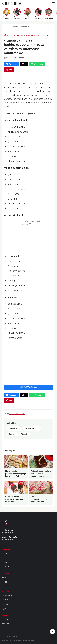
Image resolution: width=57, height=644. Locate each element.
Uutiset (5, 553)
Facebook (6, 619)
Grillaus (5, 600)
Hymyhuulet (7, 609)
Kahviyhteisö (7, 595)
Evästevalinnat (7, 640)
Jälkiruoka (25, 27)
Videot (46, 35)
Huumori (5, 567)
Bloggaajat (6, 582)
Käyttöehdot (17, 640)
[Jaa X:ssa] (24, 64)
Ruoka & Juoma (33, 35)
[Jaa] (9, 70)
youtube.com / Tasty (18, 414)
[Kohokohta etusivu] (12, 3)
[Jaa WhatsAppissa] (37, 64)
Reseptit (5, 604)
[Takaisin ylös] (52, 632)
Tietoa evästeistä (29, 640)
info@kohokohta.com (10, 532)
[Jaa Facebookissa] (11, 64)
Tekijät (4, 577)
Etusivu (7, 27)
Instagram (6, 624)
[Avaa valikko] (53, 3)
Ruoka (15, 27)
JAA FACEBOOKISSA (28, 387)
